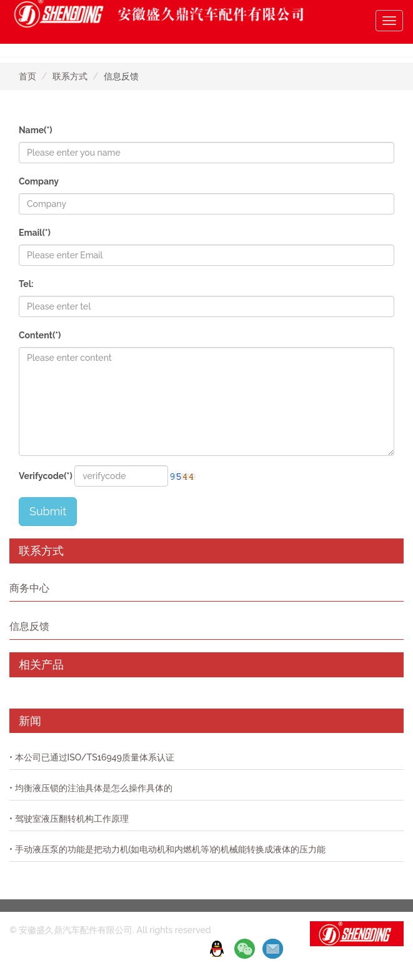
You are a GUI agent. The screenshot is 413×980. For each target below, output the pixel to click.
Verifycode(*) (46, 476)
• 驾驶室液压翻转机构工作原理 (69, 819)
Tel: (26, 284)
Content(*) (40, 335)
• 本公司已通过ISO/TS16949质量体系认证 (92, 757)
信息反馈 (29, 626)
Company (39, 181)
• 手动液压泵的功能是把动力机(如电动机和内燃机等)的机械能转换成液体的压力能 (167, 849)
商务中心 (29, 588)
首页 (27, 76)
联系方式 (70, 76)
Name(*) (36, 130)
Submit (48, 511)
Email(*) (35, 233)
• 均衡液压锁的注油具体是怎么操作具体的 (91, 788)
